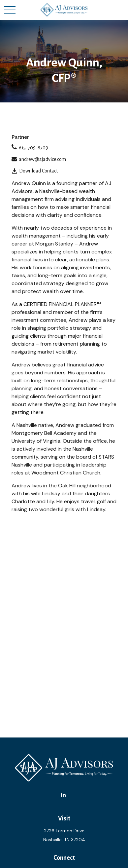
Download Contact (38, 171)
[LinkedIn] (64, 795)
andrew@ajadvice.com (42, 159)
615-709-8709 (33, 148)
